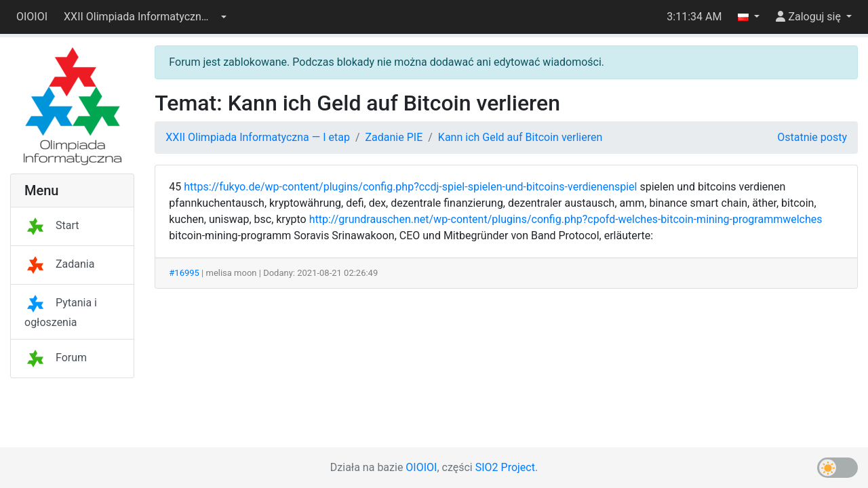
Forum (56, 358)
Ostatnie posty (812, 137)
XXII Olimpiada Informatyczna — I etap (258, 137)
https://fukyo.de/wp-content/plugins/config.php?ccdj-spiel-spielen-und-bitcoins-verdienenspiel (410, 187)
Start (52, 225)
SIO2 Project (505, 467)
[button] (145, 17)
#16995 (184, 273)
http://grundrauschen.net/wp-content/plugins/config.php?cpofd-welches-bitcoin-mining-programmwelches (566, 219)
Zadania (59, 264)
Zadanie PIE (394, 137)
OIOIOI (32, 17)
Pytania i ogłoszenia (61, 312)
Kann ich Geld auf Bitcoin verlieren (520, 137)
